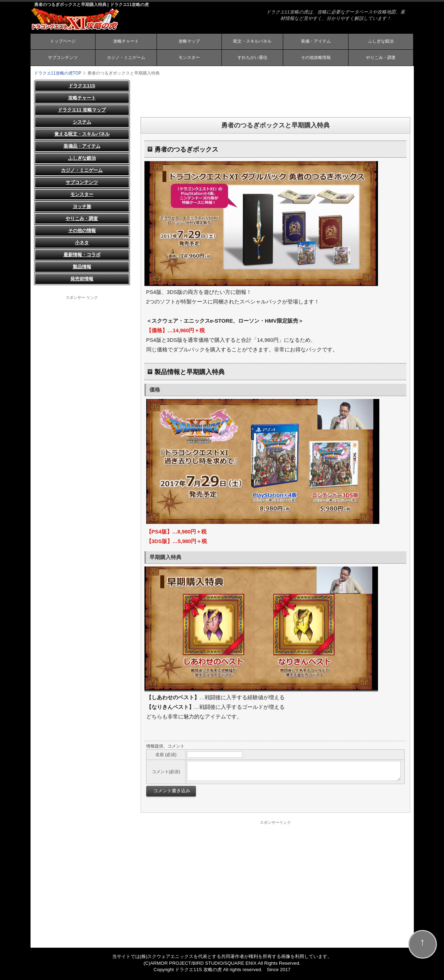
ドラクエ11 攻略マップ (82, 112)
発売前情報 (82, 281)
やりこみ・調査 (381, 59)
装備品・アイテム (82, 148)
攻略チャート (126, 42)
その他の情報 (82, 232)
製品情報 (82, 269)
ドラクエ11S (82, 87)
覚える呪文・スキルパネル (82, 136)
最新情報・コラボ (82, 256)
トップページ (63, 42)
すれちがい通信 (252, 59)
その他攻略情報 (316, 59)
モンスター (189, 59)
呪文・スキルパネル (252, 42)
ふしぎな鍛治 (381, 42)
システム (82, 124)
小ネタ (82, 244)
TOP (58, 75)
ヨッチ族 (82, 208)
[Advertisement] (275, 98)
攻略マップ (189, 42)
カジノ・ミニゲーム (126, 59)
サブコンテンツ (63, 59)
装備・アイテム (316, 42)
